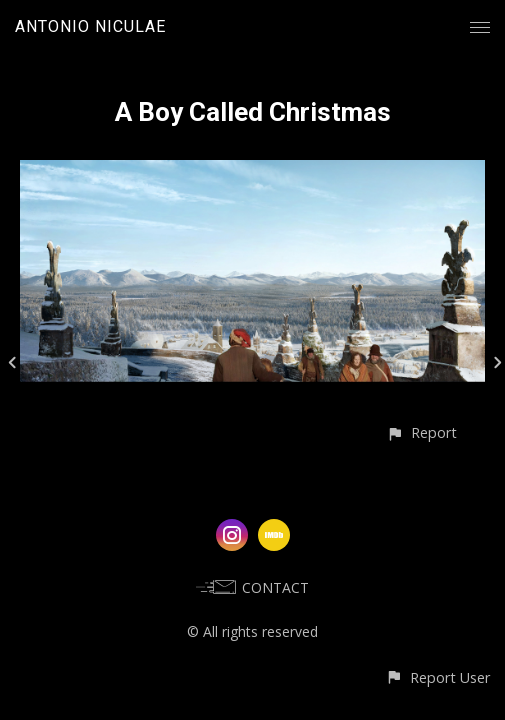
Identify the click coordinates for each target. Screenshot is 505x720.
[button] (421, 432)
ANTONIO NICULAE (90, 26)
